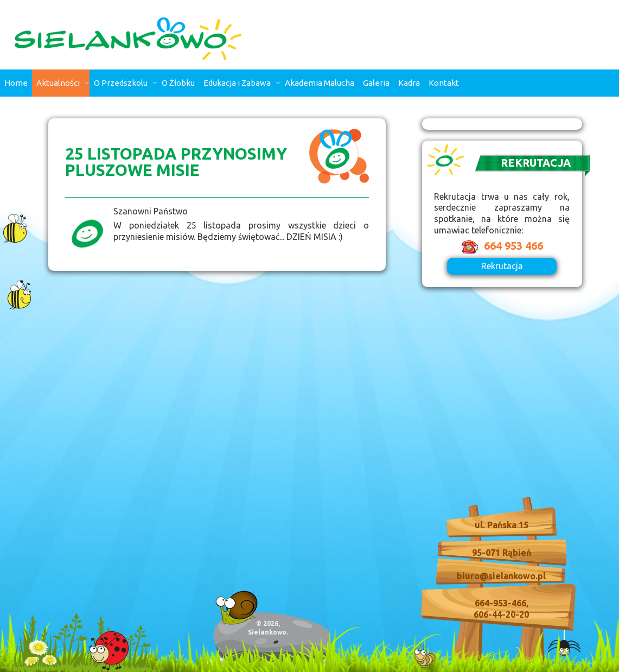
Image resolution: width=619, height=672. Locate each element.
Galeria (376, 83)
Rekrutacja (502, 266)
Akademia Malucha (320, 83)
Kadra (409, 83)
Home (16, 83)
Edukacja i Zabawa (240, 87)
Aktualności (61, 87)
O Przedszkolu (123, 87)
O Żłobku (178, 83)
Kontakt (444, 83)
